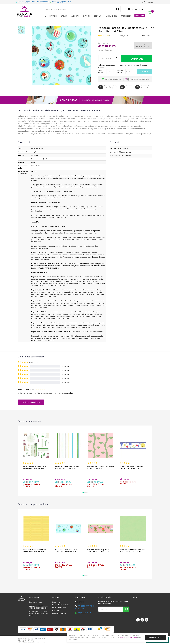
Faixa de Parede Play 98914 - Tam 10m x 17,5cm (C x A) (67, 551)
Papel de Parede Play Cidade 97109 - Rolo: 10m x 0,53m (34, 467)
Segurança (56, 602)
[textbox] (82, 9)
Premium (98, 16)
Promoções (126, 16)
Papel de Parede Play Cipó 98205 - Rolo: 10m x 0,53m (101, 467)
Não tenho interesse (45, 393)
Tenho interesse (26, 393)
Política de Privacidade (61, 605)
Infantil (87, 16)
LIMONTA (149, 36)
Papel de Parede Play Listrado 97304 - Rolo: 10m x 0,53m (67, 467)
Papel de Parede (50, 16)
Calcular (144, 72)
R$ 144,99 (111, 46)
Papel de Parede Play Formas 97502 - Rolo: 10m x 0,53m (35, 551)
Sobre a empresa (36, 602)
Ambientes (75, 16)
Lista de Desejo (153, 28)
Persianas (140, 15)
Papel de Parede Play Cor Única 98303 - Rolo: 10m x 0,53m (132, 551)
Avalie (111, 36)
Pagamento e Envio (59, 613)
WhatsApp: (61, 2)
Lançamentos (111, 16)
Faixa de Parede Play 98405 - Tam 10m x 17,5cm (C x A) (99, 551)
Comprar (136, 59)
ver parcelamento (105, 50)
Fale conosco (80, 602)
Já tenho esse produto (65, 393)
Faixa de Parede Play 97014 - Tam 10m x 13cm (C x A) (131, 467)
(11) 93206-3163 (84, 613)
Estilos (64, 16)
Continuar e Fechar (156, 637)
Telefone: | (32, 2)
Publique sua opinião (31, 402)
